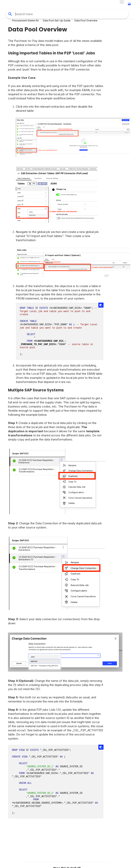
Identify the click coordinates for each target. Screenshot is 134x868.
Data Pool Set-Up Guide (57, 21)
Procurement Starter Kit (25, 21)
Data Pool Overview (86, 21)
